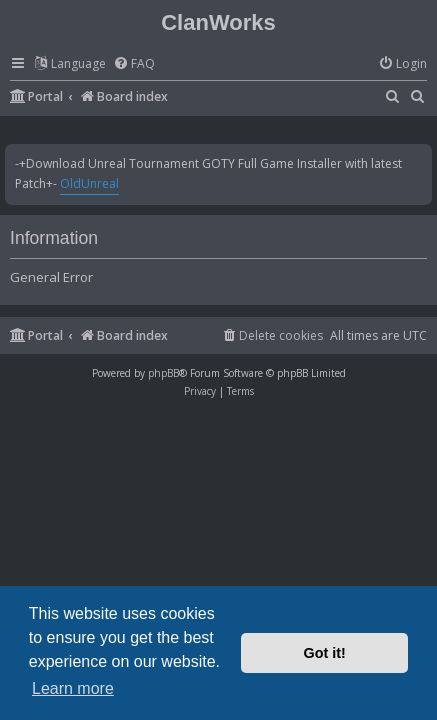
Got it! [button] (325, 653)
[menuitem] (134, 64)
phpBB (163, 373)
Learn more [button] (73, 688)
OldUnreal (89, 183)
